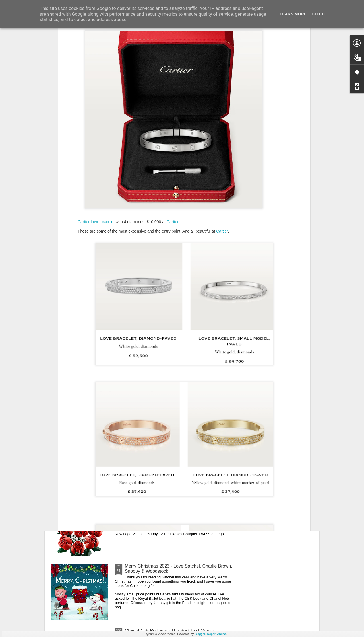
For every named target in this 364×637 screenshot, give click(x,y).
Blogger (200, 634)
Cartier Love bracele (96, 142)
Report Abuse (217, 634)
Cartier (172, 142)
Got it (319, 14)
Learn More (293, 14)
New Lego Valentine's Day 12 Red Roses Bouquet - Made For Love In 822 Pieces (177, 504)
